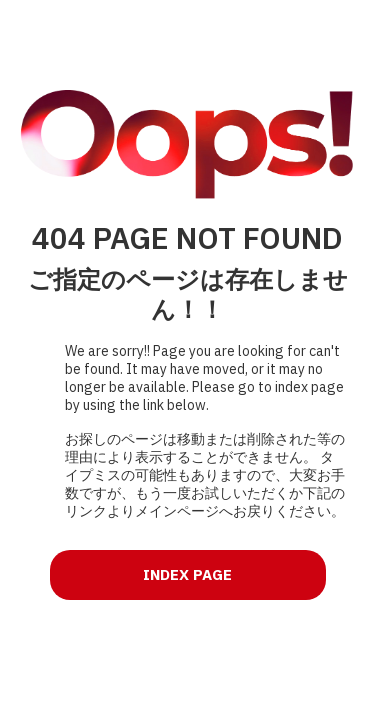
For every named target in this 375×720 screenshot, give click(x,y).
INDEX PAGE (187, 574)
